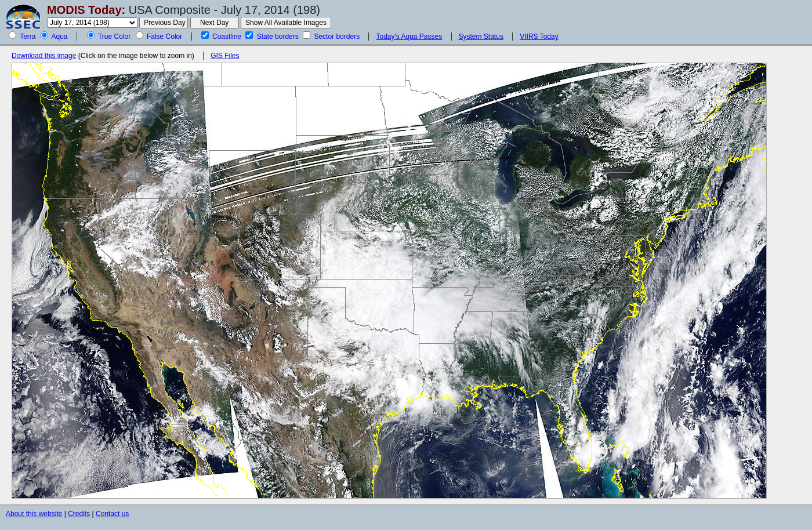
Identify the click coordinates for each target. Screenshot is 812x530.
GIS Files (225, 56)
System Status (481, 37)
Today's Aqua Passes (409, 37)
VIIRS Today (539, 37)
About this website (34, 514)
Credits (79, 514)
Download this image (44, 56)
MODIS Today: (86, 10)
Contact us (112, 514)
